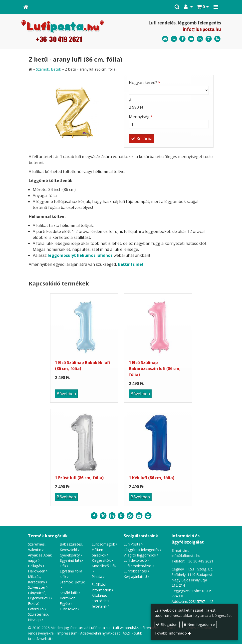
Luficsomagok (103, 544)
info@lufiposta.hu (202, 29)
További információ (171, 633)
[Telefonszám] (174, 39)
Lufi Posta (132, 544)
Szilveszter (37, 587)
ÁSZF (127, 633)
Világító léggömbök (140, 555)
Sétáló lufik (69, 593)
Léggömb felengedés (141, 550)
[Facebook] (183, 39)
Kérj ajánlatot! (135, 577)
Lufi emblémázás (138, 566)
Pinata (97, 577)
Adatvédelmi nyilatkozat (100, 633)
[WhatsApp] (130, 516)
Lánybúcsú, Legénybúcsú (39, 596)
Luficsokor (68, 609)
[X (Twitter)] (103, 516)
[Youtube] (191, 39)
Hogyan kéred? (145, 83)
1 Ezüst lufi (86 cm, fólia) (79, 478)
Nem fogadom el (200, 624)
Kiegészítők (101, 560)
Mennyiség (141, 117)
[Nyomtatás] (148, 516)
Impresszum (67, 633)
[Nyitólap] (26, 7)
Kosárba (142, 139)
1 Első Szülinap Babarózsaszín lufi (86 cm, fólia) (155, 368)
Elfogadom (167, 624)
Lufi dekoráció (135, 560)
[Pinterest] (121, 516)
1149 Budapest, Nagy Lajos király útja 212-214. (193, 580)
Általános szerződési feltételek (100, 601)
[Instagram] (209, 39)
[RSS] (217, 39)
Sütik (138, 633)
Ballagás (35, 566)
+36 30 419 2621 (200, 561)
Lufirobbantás (135, 571)
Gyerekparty (70, 555)
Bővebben (66, 394)
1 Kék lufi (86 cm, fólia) (152, 478)
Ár (131, 100)
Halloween (37, 571)
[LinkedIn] (200, 39)
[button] (216, 7)
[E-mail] (165, 39)
